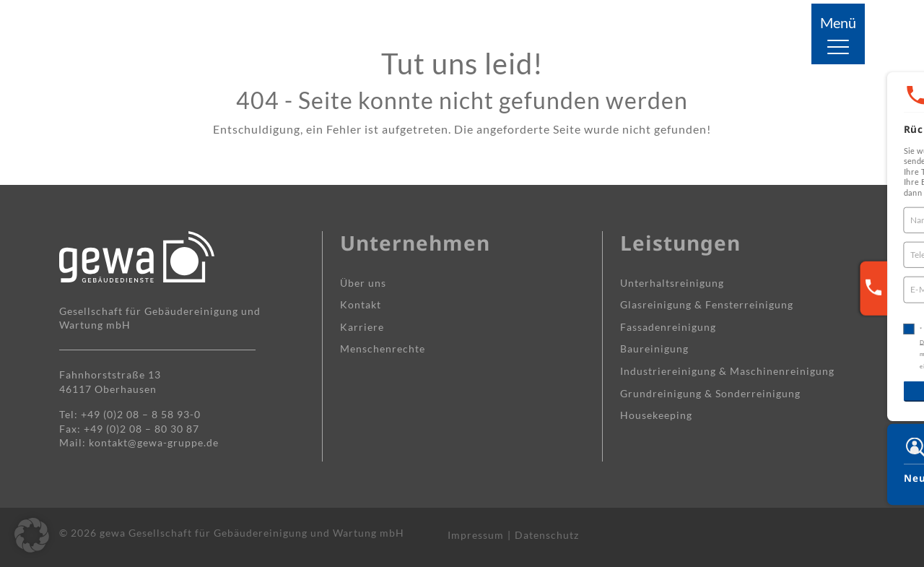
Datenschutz (547, 535)
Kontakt (361, 304)
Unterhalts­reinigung (672, 283)
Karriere (362, 327)
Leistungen (680, 243)
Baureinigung (654, 349)
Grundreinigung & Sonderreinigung (710, 393)
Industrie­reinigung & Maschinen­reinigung (727, 371)
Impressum (476, 535)
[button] (32, 535)
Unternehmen (415, 243)
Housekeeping (656, 415)
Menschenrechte (383, 349)
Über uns (363, 283)
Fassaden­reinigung (668, 327)
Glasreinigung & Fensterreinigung (707, 304)
